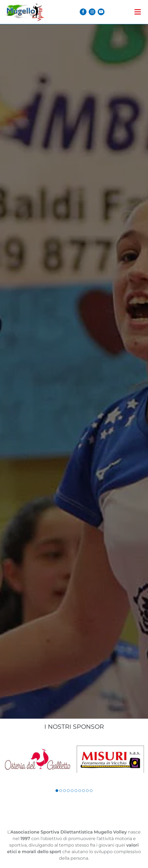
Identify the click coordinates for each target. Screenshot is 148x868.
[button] (57, 791)
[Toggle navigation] (138, 9)
